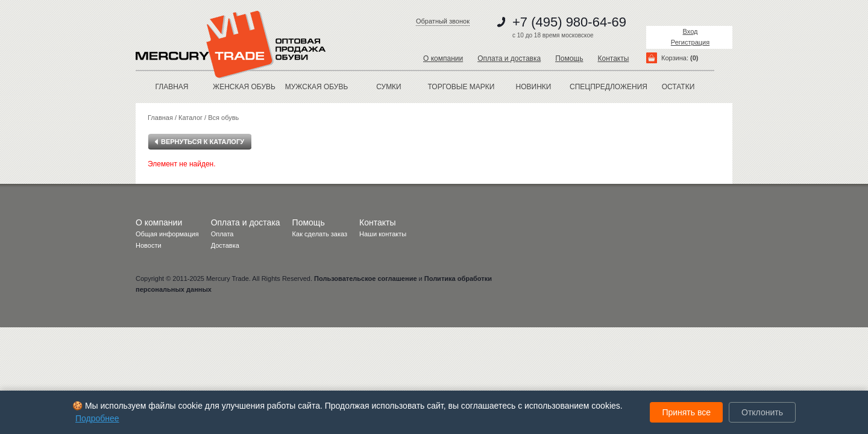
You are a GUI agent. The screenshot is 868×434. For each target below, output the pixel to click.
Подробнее (97, 418)
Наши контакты (383, 234)
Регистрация (690, 42)
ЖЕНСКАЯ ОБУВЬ (244, 87)
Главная (171, 87)
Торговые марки (461, 87)
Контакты (613, 58)
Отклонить (762, 412)
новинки (534, 87)
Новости (149, 245)
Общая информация (167, 234)
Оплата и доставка (509, 58)
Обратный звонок (443, 21)
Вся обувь (223, 118)
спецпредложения (606, 87)
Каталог (190, 118)
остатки (678, 87)
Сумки (389, 87)
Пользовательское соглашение (365, 278)
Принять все (686, 412)
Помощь (569, 58)
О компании (443, 58)
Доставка (225, 245)
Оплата (222, 234)
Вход (690, 31)
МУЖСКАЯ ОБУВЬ (317, 87)
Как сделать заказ (320, 234)
